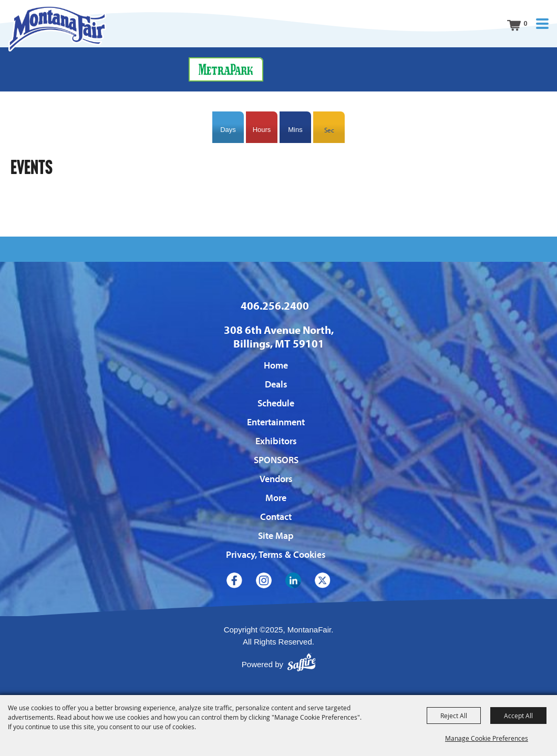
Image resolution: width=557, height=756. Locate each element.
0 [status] (525, 23)
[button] (542, 24)
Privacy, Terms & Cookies (276, 554)
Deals (276, 384)
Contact (276, 517)
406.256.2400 (275, 305)
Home (276, 365)
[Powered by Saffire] (302, 665)
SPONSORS (276, 460)
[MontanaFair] (57, 28)
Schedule (276, 403)
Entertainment (276, 422)
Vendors (276, 479)
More (276, 498)
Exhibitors (276, 441)
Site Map (276, 535)
